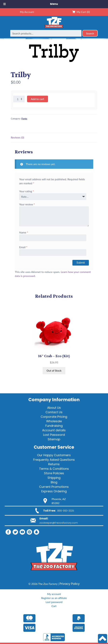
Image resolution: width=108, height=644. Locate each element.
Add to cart (38, 99)
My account (54, 594)
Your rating (26, 191)
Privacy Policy (70, 584)
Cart (54, 606)
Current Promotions (54, 487)
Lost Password (54, 435)
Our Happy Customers (54, 455)
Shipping (54, 478)
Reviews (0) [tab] (17, 137)
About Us (54, 408)
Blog (54, 482)
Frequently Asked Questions (54, 460)
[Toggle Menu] (5, 4)
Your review (27, 204)
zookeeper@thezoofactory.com (59, 523)
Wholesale (54, 421)
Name (24, 232)
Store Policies (54, 473)
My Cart (81, 12)
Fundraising (54, 426)
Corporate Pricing (54, 417)
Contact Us (54, 412)
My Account (27, 12)
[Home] (54, 28)
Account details (54, 430)
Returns (54, 464)
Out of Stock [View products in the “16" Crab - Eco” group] (54, 370)
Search (90, 33)
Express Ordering (54, 491)
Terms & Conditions (54, 469)
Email (23, 247)
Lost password (54, 602)
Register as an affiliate (54, 598)
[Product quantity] (19, 99)
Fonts (24, 118)
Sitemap (54, 439)
